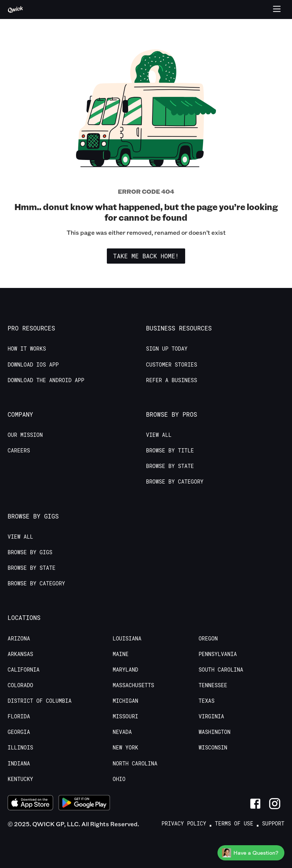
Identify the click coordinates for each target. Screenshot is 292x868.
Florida (19, 716)
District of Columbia (40, 701)
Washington (214, 732)
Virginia (211, 716)
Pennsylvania (218, 654)
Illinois (20, 748)
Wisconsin (213, 748)
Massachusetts (133, 685)
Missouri (125, 716)
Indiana (19, 764)
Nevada (122, 732)
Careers (19, 451)
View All (159, 435)
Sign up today (167, 349)
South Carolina (221, 670)
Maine (121, 654)
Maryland (125, 670)
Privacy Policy (184, 824)
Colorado (20, 685)
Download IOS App (33, 365)
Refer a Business (171, 380)
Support (273, 824)
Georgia (19, 732)
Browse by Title (170, 451)
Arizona (19, 639)
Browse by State (170, 466)
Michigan (125, 701)
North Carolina (135, 764)
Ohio (119, 779)
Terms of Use (234, 824)
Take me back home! (146, 256)
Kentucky (20, 779)
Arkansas (20, 654)
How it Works (27, 349)
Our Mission (25, 435)
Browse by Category (175, 482)
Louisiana (127, 639)
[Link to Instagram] (275, 804)
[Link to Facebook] (255, 804)
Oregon (208, 639)
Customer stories (171, 365)
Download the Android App (46, 380)
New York (125, 748)
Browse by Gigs (30, 552)
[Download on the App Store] (30, 804)
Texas (206, 701)
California (24, 670)
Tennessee (213, 685)
